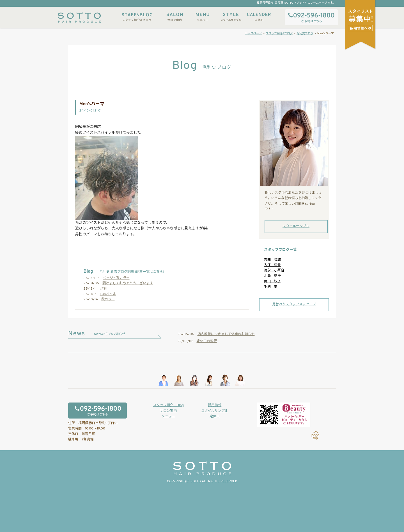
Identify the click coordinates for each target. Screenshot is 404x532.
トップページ (253, 34)
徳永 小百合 (274, 270)
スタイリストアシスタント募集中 (361, 28)
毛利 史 (271, 287)
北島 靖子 (272, 276)
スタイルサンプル (231, 17)
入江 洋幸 (272, 265)
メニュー (203, 17)
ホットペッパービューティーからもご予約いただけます (284, 415)
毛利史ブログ (305, 34)
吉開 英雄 (272, 260)
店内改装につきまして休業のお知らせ (226, 334)
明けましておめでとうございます (128, 283)
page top (315, 436)
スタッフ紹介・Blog (168, 405)
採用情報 (215, 405)
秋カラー (108, 299)
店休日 (259, 17)
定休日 (215, 417)
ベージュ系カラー (116, 278)
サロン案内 (175, 17)
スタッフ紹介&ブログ (137, 17)
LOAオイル (108, 294)
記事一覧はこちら (150, 272)
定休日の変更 (207, 341)
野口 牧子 (272, 281)
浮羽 (103, 289)
